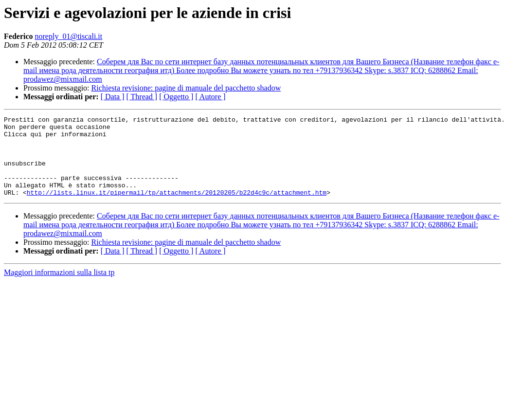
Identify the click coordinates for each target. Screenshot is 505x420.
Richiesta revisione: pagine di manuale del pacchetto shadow (186, 88)
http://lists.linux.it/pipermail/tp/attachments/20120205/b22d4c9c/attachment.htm (177, 208)
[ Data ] (113, 97)
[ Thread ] (142, 97)
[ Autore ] (210, 97)
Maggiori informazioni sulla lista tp (59, 288)
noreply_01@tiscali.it (69, 36)
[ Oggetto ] (176, 97)
